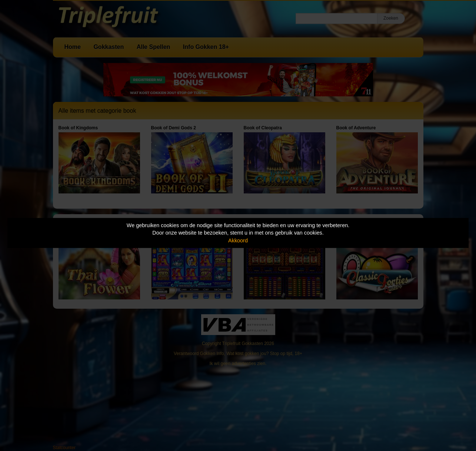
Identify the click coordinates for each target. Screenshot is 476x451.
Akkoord (238, 241)
